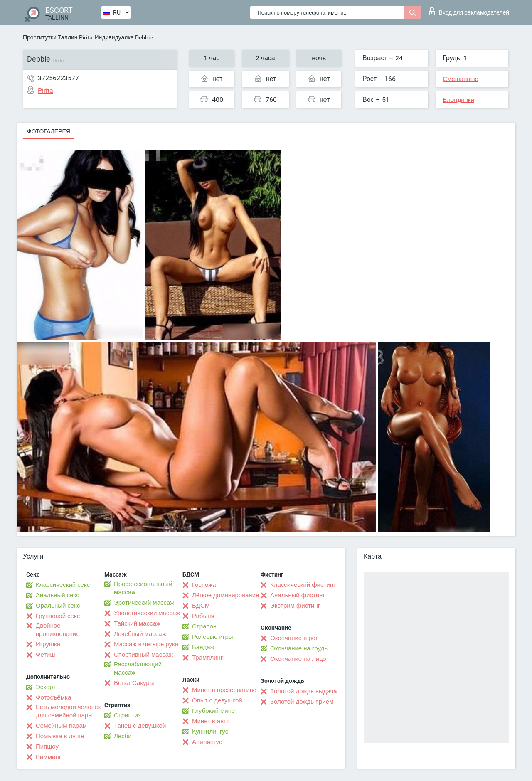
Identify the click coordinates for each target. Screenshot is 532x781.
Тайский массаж (137, 623)
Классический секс (63, 585)
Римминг (48, 757)
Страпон (204, 626)
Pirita (86, 37)
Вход (469, 11)
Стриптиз (127, 715)
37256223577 (58, 78)
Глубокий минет (215, 711)
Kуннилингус (210, 732)
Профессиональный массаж (143, 588)
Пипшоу (47, 747)
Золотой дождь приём (302, 702)
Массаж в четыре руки (146, 644)
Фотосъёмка (53, 697)
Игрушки (48, 644)
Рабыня (203, 616)
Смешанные (461, 79)
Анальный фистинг (298, 595)
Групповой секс (58, 616)
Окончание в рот (294, 638)
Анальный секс (58, 595)
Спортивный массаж (143, 655)
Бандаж (203, 647)
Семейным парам (61, 726)
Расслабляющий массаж (138, 668)
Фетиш (46, 655)
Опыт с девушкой (217, 700)
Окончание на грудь (299, 648)
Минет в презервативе (224, 690)
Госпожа (204, 585)
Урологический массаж (147, 613)
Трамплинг (207, 658)
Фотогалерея (49, 131)
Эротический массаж (144, 603)
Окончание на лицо (298, 659)
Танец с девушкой (140, 726)
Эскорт (46, 687)
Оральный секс (58, 606)
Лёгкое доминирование (225, 595)
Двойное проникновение (58, 630)
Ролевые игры (213, 637)
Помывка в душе (60, 736)
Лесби (123, 736)
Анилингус (207, 742)
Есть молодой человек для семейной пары (68, 711)
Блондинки (458, 100)
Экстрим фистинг (295, 606)
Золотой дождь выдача (304, 691)
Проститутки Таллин (50, 37)
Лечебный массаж (140, 634)
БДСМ (201, 606)
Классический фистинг (303, 585)
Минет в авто (211, 721)
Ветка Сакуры (134, 683)
